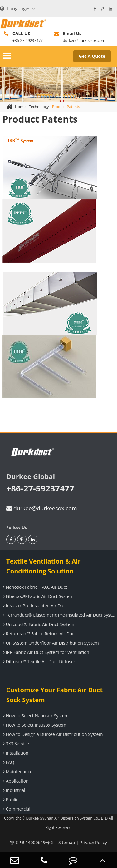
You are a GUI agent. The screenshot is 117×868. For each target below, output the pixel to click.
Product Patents (66, 107)
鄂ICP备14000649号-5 (32, 842)
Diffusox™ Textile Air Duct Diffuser (38, 662)
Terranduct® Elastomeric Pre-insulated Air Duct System (59, 615)
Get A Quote (92, 56)
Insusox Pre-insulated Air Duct (34, 606)
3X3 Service (15, 744)
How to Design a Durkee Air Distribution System (52, 734)
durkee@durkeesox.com (42, 508)
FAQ (8, 762)
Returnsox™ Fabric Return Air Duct (39, 634)
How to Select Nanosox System (35, 716)
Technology (39, 107)
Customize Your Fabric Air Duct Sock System (54, 695)
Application (15, 781)
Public (10, 799)
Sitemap (67, 842)
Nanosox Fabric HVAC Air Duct (34, 587)
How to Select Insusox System (34, 725)
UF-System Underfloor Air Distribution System (50, 643)
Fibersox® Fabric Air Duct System (37, 596)
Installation (15, 753)
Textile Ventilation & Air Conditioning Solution (43, 566)
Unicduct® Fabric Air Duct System (38, 624)
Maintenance (17, 772)
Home (20, 107)
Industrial (13, 790)
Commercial (16, 809)
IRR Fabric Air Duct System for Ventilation (45, 652)
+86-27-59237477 (40, 488)
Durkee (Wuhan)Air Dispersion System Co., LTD (67, 818)
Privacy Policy (93, 842)
